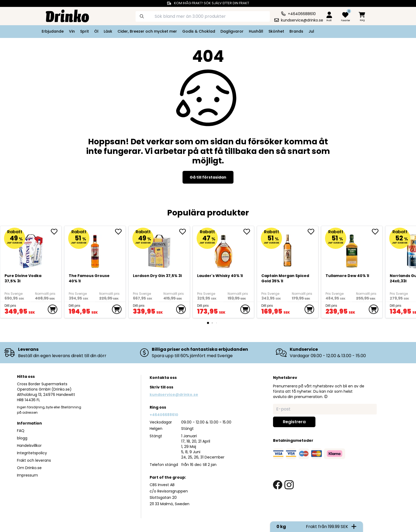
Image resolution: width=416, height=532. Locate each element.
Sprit (84, 31)
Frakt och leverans (34, 460)
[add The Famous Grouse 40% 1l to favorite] (120, 232)
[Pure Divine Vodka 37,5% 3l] (31, 249)
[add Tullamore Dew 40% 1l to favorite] (377, 232)
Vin (72, 31)
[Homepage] (63, 15)
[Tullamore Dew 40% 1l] (352, 249)
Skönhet (276, 31)
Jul (311, 31)
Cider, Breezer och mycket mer (147, 31)
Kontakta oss (163, 378)
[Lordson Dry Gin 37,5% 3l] (159, 249)
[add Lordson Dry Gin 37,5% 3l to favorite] (184, 232)
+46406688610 (164, 415)
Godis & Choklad (199, 31)
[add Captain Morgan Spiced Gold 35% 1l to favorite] (313, 232)
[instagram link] (289, 485)
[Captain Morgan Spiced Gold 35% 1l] (288, 249)
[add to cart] (53, 309)
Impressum (27, 475)
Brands (296, 31)
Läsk (108, 31)
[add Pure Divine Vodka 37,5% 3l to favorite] (56, 232)
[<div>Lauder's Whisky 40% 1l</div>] (224, 249)
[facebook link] (278, 485)
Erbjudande (53, 31)
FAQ (21, 431)
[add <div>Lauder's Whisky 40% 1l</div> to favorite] (249, 232)
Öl (96, 31)
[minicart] (362, 17)
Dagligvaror (232, 31)
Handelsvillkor (29, 446)
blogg (22, 438)
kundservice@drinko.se (174, 395)
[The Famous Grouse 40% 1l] (95, 249)
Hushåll (256, 31)
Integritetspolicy (32, 453)
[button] (326, 396)
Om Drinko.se (29, 468)
